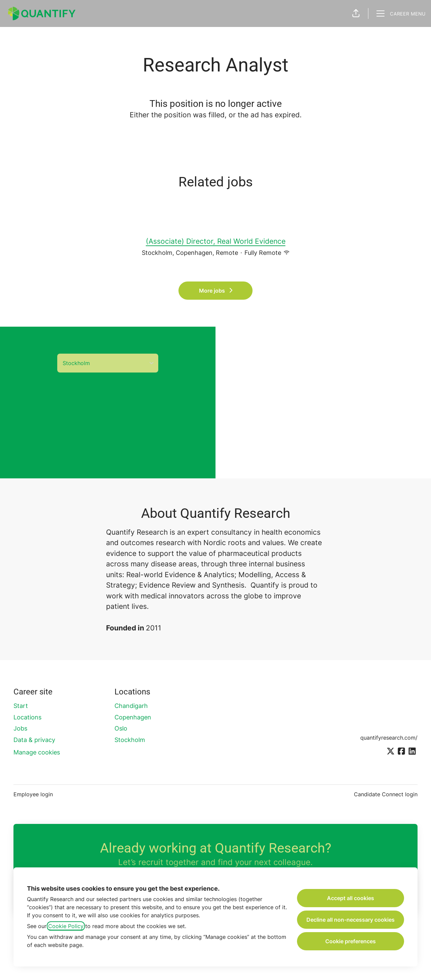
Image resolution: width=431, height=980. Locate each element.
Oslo (121, 728)
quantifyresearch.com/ (389, 738)
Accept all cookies (351, 898)
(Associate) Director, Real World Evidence (216, 241)
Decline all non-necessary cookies (351, 920)
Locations (27, 717)
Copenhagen (133, 717)
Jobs (20, 728)
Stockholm (130, 740)
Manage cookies (37, 752)
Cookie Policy (66, 926)
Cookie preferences (351, 941)
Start (21, 706)
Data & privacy (34, 740)
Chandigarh (131, 706)
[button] (356, 13)
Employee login (33, 794)
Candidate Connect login (386, 794)
